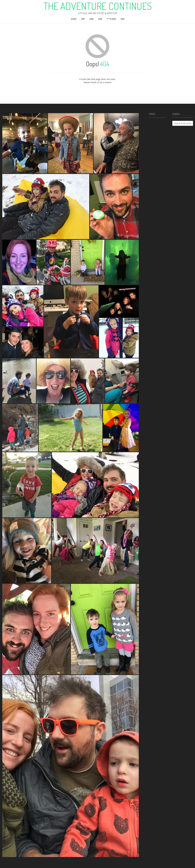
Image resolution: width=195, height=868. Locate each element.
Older (74, 19)
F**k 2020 (111, 19)
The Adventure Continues (98, 6)
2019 (100, 19)
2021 (123, 19)
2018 (91, 19)
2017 (83, 19)
